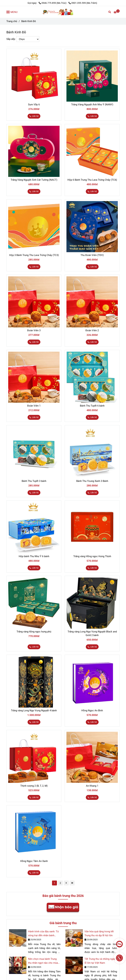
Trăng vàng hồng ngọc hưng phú (34, 632)
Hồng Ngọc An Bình (92, 710)
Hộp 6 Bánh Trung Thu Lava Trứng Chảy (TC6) (92, 180)
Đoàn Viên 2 (92, 330)
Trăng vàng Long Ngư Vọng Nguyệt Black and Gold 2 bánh (92, 633)
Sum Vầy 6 (34, 105)
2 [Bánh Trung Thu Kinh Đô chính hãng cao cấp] (60, 883)
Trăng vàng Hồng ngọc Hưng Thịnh (92, 556)
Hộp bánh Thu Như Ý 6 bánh (34, 556)
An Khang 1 (92, 786)
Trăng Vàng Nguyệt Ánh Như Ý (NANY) (92, 105)
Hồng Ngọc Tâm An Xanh (34, 861)
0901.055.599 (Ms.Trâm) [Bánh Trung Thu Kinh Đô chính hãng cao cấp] (83, 3)
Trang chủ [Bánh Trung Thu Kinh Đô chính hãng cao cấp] (12, 21)
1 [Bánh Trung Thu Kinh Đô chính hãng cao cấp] (54, 883)
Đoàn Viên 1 (34, 406)
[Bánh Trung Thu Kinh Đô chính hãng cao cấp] (117, 12)
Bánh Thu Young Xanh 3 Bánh (92, 481)
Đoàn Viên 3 (34, 330)
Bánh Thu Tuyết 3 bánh (34, 481)
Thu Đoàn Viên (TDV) (92, 255)
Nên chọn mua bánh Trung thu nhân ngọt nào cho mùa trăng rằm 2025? (43, 961)
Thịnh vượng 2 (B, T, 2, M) (34, 786)
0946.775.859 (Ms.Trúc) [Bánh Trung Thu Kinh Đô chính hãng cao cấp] (53, 3)
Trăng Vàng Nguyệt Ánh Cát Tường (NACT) (34, 180)
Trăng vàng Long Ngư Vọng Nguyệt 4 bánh (34, 710)
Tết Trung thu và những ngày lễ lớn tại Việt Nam (100, 961)
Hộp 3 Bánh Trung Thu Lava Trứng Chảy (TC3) (34, 255)
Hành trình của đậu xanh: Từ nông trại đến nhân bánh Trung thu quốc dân (43, 934)
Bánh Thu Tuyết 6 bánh (92, 406)
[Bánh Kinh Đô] (63, 12)
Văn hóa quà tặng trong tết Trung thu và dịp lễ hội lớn (99, 933)
